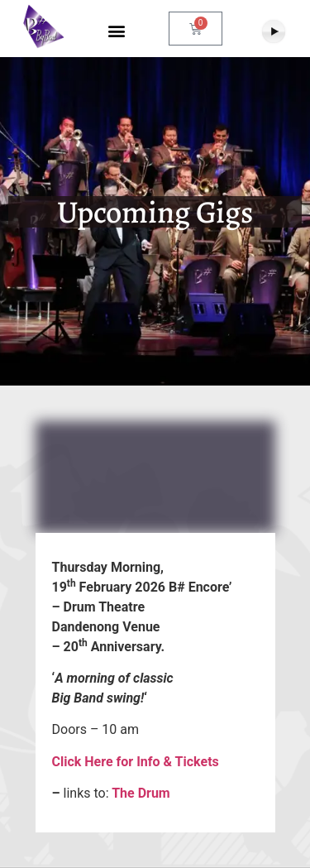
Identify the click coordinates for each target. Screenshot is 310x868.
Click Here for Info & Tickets (136, 762)
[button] (116, 31)
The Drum (140, 793)
